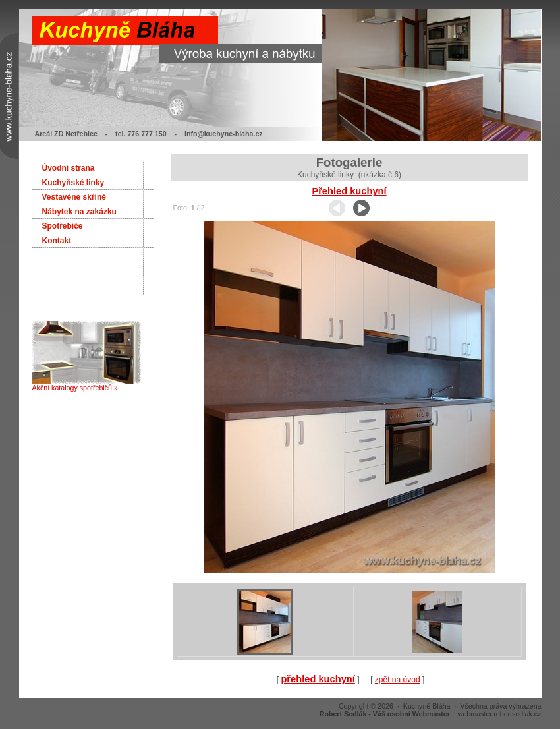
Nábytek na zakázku (79, 212)
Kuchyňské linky (73, 183)
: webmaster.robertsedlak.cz (431, 714)
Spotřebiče (63, 226)
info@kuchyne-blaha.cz (224, 134)
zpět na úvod (398, 680)
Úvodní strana (69, 168)
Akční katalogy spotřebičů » (87, 384)
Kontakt (57, 241)
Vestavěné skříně (74, 197)
